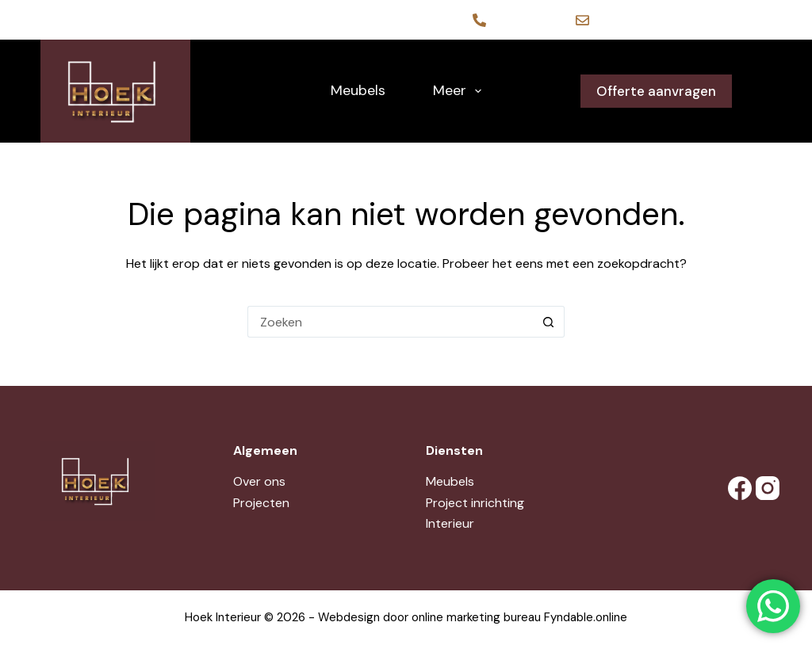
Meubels (358, 90)
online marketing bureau (476, 617)
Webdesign (349, 617)
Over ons (259, 481)
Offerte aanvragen (656, 91)
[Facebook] (736, 488)
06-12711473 (525, 20)
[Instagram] (764, 488)
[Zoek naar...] (390, 322)
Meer (461, 91)
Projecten (261, 503)
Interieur (450, 523)
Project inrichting (475, 503)
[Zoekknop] (549, 322)
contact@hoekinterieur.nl (663, 20)
